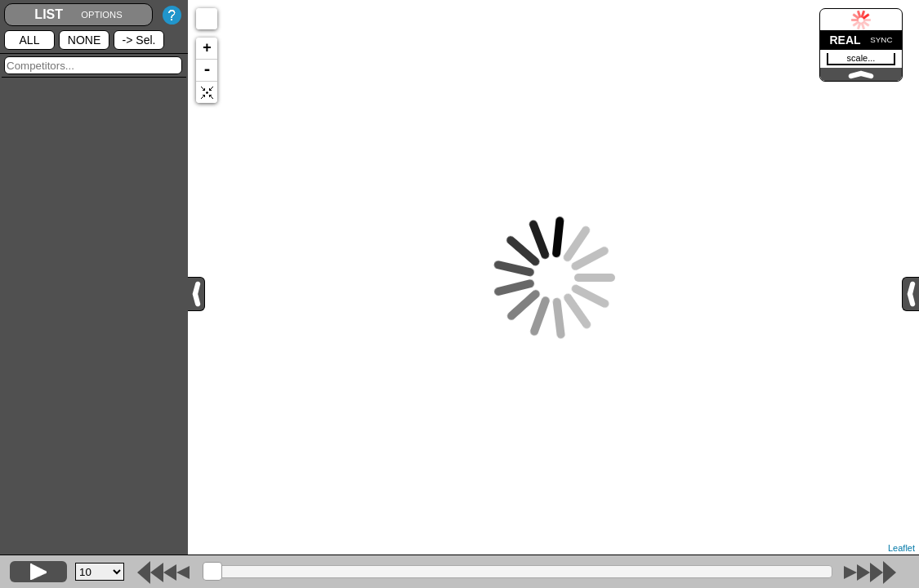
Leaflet (901, 548)
